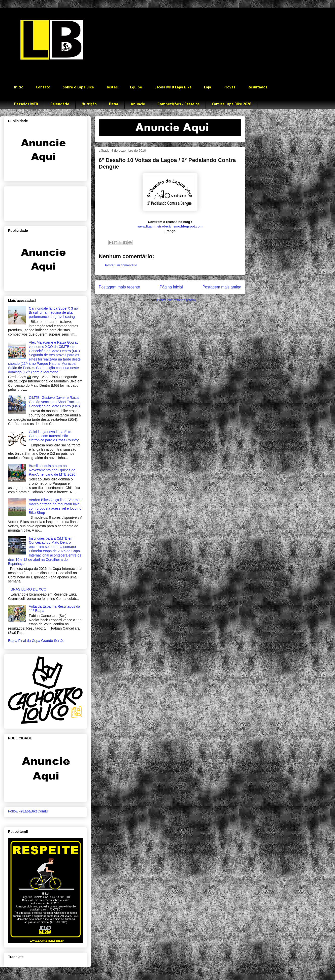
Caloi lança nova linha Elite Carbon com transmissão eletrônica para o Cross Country (54, 436)
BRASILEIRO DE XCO (29, 589)
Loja (208, 87)
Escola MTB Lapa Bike (173, 87)
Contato (43, 87)
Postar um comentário (121, 265)
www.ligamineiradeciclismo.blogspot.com (170, 226)
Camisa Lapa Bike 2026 (231, 104)
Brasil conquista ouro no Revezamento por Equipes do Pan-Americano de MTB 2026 (52, 470)
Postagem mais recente (119, 287)
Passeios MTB (26, 104)
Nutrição (89, 104)
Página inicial (171, 287)
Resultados (257, 87)
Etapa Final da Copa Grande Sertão (36, 641)
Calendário (60, 104)
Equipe (136, 87)
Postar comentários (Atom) (176, 300)
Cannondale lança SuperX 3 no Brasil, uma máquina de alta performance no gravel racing (54, 313)
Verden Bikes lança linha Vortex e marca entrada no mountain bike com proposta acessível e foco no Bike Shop (55, 506)
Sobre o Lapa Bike (78, 87)
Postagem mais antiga (222, 287)
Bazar (114, 104)
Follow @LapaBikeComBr (28, 811)
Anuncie (138, 104)
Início (19, 87)
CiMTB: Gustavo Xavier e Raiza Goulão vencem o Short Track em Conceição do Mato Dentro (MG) (55, 402)
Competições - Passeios (178, 104)
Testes (112, 87)
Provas (229, 87)
